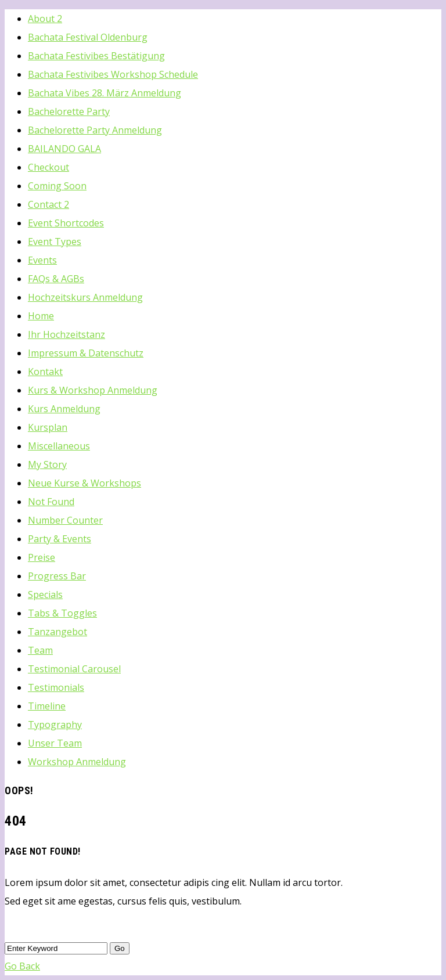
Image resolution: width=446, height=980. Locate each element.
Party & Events (60, 539)
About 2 (45, 19)
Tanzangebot (57, 632)
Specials (45, 595)
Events (42, 260)
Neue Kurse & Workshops (84, 483)
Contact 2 (48, 204)
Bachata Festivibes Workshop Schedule (113, 74)
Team (40, 650)
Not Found (51, 502)
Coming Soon (57, 186)
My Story (47, 464)
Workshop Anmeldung (77, 762)
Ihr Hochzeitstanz (66, 334)
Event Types (55, 242)
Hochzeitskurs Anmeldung (85, 297)
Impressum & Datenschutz (86, 353)
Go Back (22, 966)
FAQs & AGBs (56, 279)
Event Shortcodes (66, 223)
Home (41, 316)
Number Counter (65, 520)
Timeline (47, 706)
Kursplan (48, 427)
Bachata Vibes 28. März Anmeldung (105, 93)
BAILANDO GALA (64, 149)
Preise (42, 557)
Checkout (48, 167)
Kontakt (45, 372)
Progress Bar (57, 576)
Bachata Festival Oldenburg (88, 37)
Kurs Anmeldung (64, 409)
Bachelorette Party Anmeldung (95, 130)
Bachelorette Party (69, 111)
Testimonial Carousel (74, 669)
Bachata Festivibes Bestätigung (96, 56)
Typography (55, 725)
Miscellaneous (59, 446)
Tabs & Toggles (62, 613)
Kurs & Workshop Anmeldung (93, 390)
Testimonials (56, 687)
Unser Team (55, 743)
